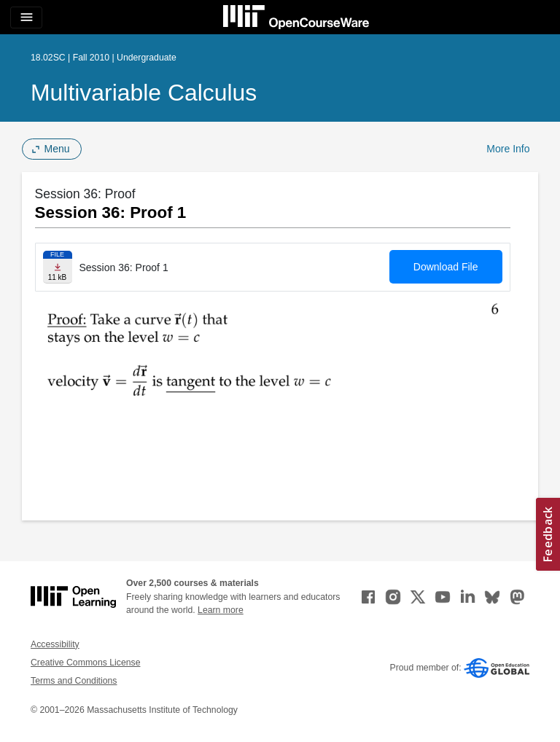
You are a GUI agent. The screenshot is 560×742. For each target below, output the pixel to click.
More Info (508, 149)
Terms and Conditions (74, 681)
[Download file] (58, 267)
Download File (446, 267)
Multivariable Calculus (144, 93)
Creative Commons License (85, 663)
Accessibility (55, 644)
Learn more (221, 610)
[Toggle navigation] (26, 17)
